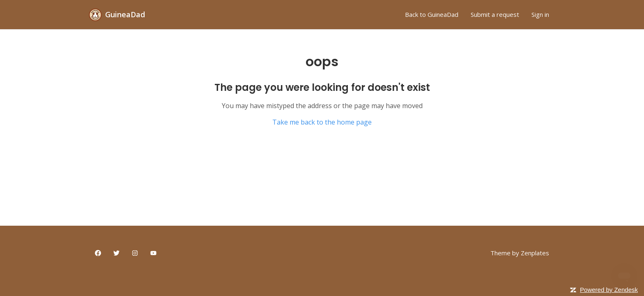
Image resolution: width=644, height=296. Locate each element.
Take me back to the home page (322, 122)
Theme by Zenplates (520, 253)
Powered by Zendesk (609, 290)
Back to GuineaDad (432, 14)
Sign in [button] (540, 14)
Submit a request (495, 14)
